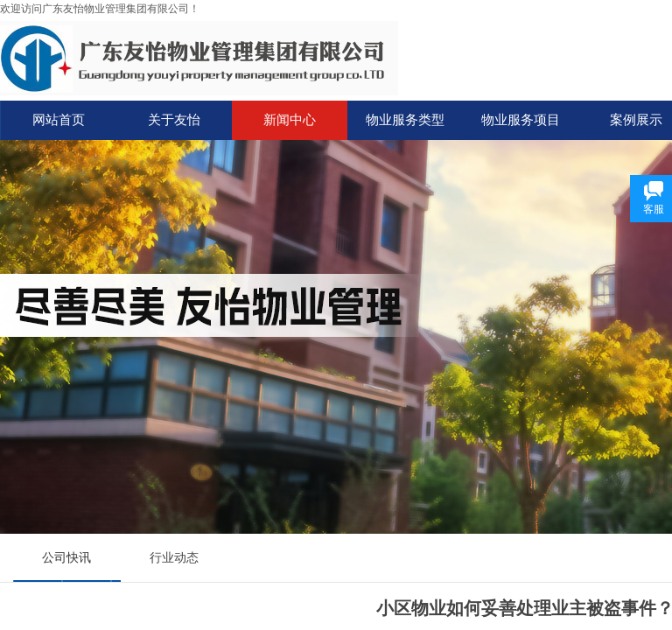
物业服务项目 (521, 120)
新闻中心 (290, 120)
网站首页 (59, 120)
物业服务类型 (405, 120)
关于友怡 (174, 120)
